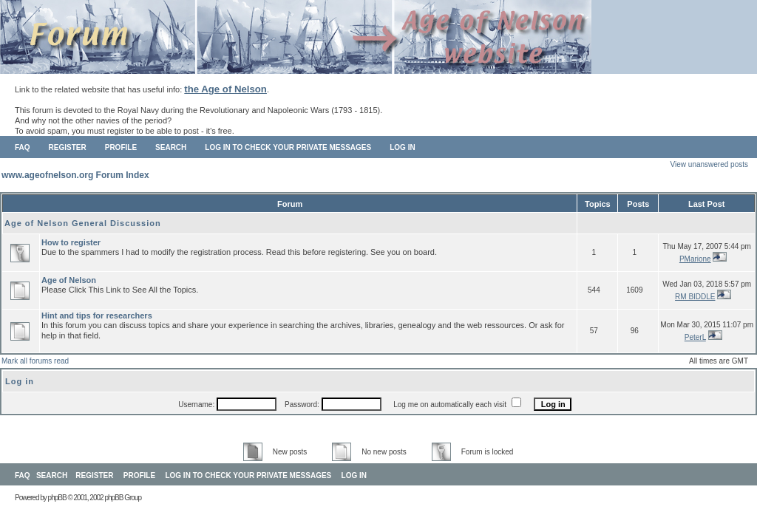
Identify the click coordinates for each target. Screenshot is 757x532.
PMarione (695, 259)
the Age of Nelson (225, 89)
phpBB (57, 498)
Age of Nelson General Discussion (83, 223)
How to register (71, 242)
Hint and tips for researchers (97, 316)
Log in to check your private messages (288, 147)
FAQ (23, 147)
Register (68, 147)
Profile (121, 147)
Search (171, 147)
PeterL (695, 337)
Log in (402, 147)
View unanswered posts (709, 164)
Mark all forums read (35, 361)
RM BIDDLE (695, 297)
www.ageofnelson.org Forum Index (75, 175)
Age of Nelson (69, 280)
